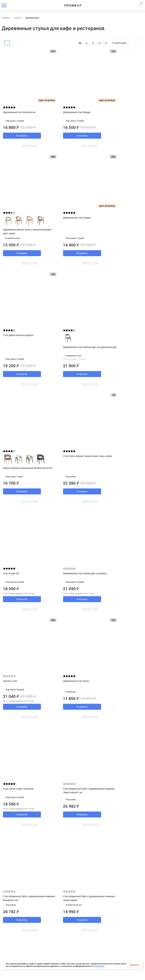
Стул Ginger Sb (109, 314)
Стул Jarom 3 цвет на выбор (19, 515)
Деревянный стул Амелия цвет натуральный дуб (118, 219)
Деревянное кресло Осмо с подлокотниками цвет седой (116, 114)
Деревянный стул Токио (114, 419)
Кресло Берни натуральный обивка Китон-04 (23, 328)
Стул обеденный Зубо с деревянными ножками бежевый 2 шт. (120, 518)
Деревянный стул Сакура (18, 205)
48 (99, 43)
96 (106, 43)
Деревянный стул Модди (66, 100)
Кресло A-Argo (109, 612)
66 (80, 43)
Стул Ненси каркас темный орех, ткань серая (70, 316)
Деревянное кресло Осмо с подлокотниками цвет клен (67, 722)
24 (86, 43)
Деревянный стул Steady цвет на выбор (22, 421)
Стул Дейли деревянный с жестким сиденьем (72, 816)
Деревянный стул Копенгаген (20, 100)
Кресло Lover (60, 419)
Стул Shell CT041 (13, 814)
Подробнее (99, 966)
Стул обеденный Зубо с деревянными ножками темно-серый (21, 615)
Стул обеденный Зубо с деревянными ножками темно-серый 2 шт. (69, 518)
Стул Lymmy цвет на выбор (115, 708)
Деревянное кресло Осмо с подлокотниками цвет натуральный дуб (120, 829)
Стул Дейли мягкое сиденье (68, 205)
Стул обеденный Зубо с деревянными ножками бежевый (71, 613)
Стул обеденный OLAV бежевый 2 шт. (71, 928)
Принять (134, 965)
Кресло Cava (11, 708)
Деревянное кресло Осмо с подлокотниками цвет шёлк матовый (19, 942)
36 (93, 43)
